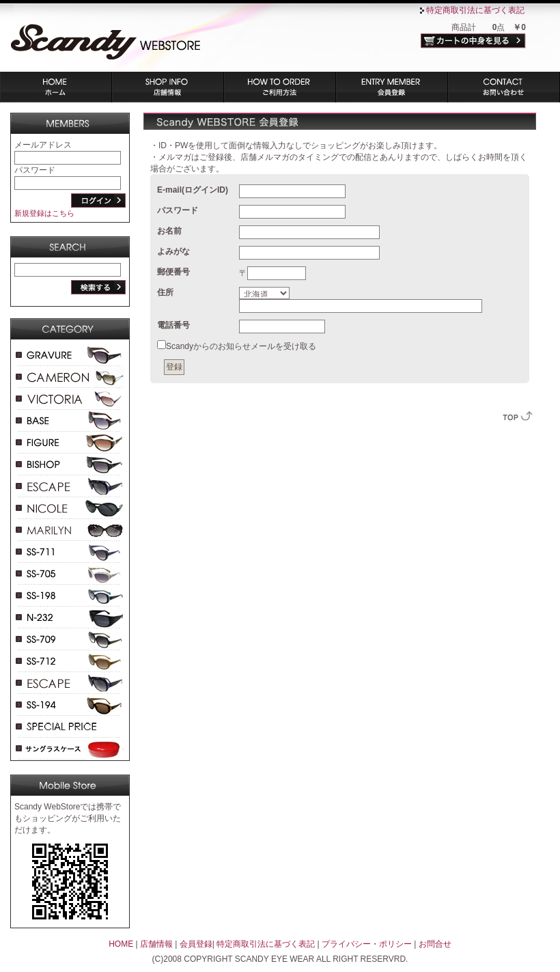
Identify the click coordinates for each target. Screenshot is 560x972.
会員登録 (392, 87)
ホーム (56, 87)
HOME (121, 944)
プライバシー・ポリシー (367, 944)
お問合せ (435, 944)
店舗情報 (168, 87)
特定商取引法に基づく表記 (475, 10)
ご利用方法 (280, 87)
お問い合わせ (504, 87)
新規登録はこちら (44, 213)
